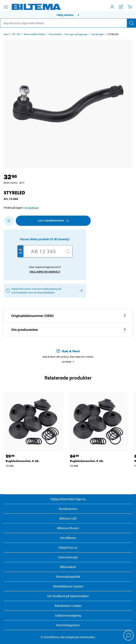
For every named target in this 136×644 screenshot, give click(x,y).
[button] (68, 15)
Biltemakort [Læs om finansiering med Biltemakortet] (68, 567)
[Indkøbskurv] (130, 7)
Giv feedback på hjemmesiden (68, 596)
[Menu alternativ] (6, 7)
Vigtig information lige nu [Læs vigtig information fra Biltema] (68, 499)
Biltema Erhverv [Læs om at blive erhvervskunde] (68, 528)
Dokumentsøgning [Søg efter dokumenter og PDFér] (68, 615)
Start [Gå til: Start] (6, 34)
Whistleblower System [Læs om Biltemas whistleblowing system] (68, 586)
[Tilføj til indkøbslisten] (9, 221)
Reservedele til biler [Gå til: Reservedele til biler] (34, 34)
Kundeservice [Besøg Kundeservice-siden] (68, 509)
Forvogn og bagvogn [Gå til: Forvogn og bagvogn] (76, 34)
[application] (129, 636)
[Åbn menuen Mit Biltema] (112, 7)
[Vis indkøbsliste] (121, 7)
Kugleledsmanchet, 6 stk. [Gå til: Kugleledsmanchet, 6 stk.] (23, 461)
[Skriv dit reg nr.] (43, 251)
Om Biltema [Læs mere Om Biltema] (68, 538)
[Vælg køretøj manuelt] (80, 291)
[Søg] (131, 23)
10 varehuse (31, 208)
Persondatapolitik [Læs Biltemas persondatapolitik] (68, 577)
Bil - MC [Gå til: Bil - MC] (16, 34)
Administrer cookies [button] (68, 606)
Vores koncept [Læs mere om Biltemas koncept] (68, 557)
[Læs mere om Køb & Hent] (68, 351)
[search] (68, 23)
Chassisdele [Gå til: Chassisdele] (55, 34)
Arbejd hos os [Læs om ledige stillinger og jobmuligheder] (68, 547)
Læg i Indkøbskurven (53, 221)
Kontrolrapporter (68, 625)
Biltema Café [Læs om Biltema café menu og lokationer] (68, 518)
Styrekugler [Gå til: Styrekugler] (98, 34)
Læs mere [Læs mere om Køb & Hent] (68, 362)
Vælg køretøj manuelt (45, 272)
